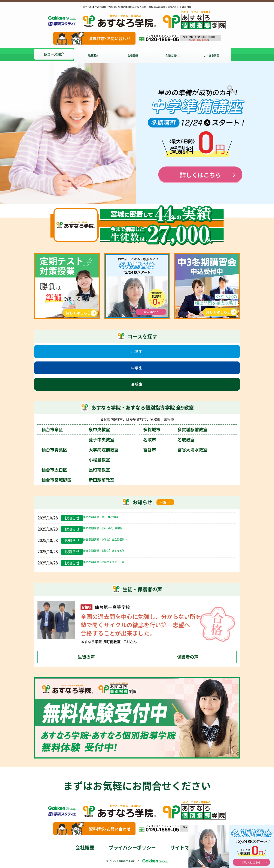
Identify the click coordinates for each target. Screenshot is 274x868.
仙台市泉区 (76, 430)
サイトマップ (185, 848)
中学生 (137, 368)
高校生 (137, 384)
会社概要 (85, 848)
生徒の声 (86, 657)
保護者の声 (188, 657)
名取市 (169, 440)
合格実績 (136, 54)
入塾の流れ (177, 54)
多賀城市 (175, 430)
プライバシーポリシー (132, 848)
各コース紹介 (54, 54)
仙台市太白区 (76, 470)
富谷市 (175, 450)
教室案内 (95, 54)
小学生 (137, 352)
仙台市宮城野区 (78, 480)
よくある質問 (218, 54)
